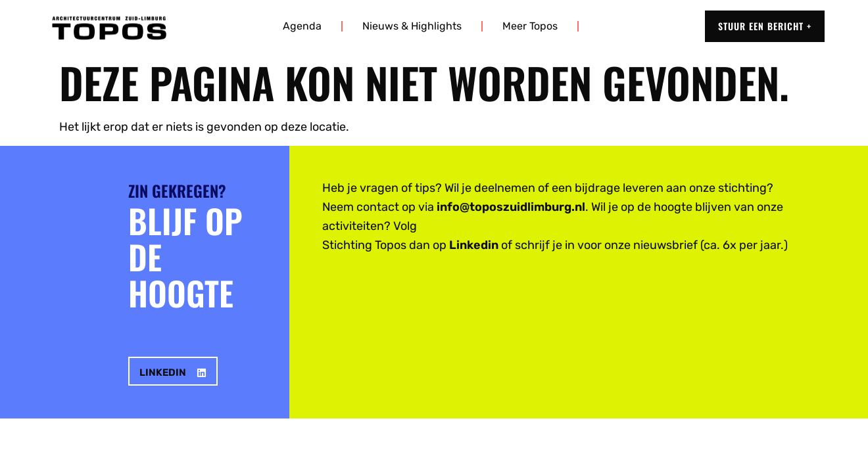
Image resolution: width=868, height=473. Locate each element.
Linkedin (474, 245)
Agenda (302, 26)
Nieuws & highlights (412, 26)
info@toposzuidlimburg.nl (511, 207)
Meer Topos (530, 26)
